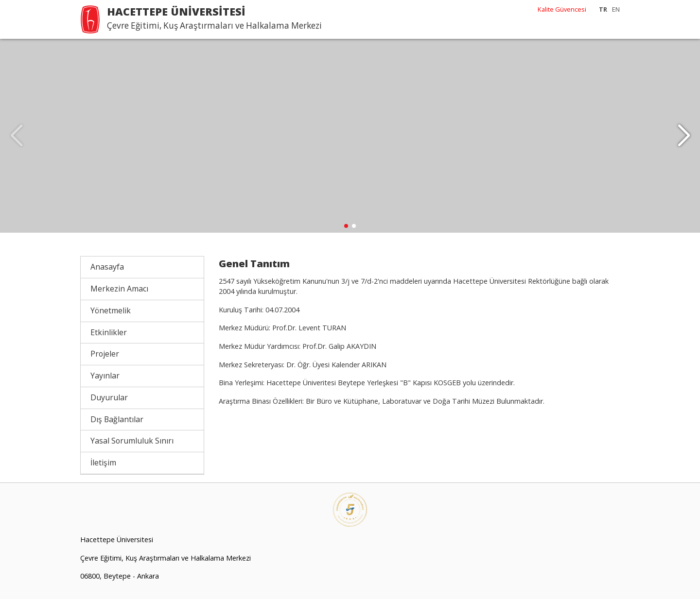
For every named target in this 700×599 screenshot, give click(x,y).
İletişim (103, 463)
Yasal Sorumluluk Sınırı (132, 441)
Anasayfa (107, 267)
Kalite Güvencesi (562, 9)
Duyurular (109, 398)
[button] (684, 136)
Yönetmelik (111, 311)
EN (616, 9)
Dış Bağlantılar (117, 419)
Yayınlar (105, 376)
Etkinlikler (109, 332)
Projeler (105, 354)
